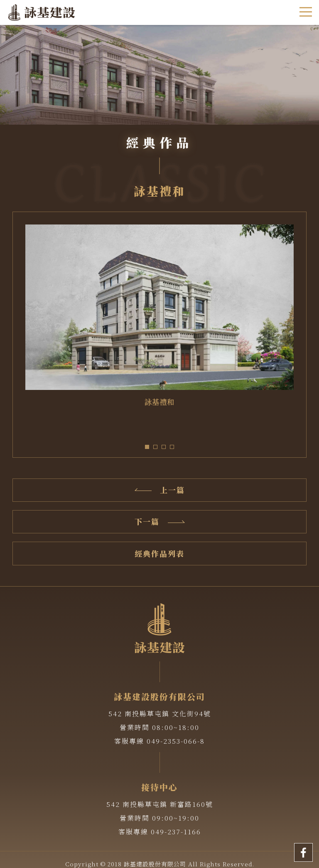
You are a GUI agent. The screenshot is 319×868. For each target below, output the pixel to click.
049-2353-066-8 (176, 741)
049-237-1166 (176, 832)
